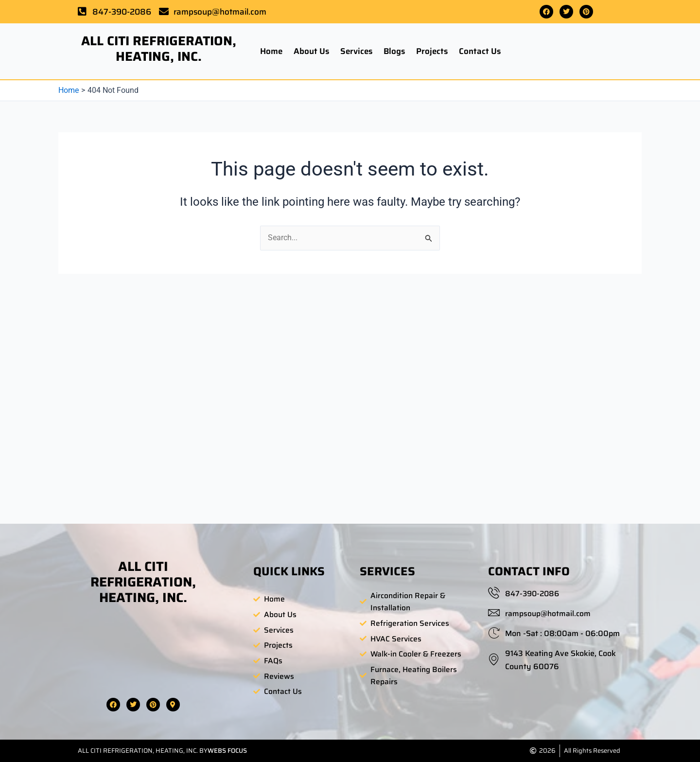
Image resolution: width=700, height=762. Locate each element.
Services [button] (356, 51)
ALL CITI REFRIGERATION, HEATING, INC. (159, 48)
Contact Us (480, 51)
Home (271, 51)
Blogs (394, 51)
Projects (432, 51)
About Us (311, 51)
